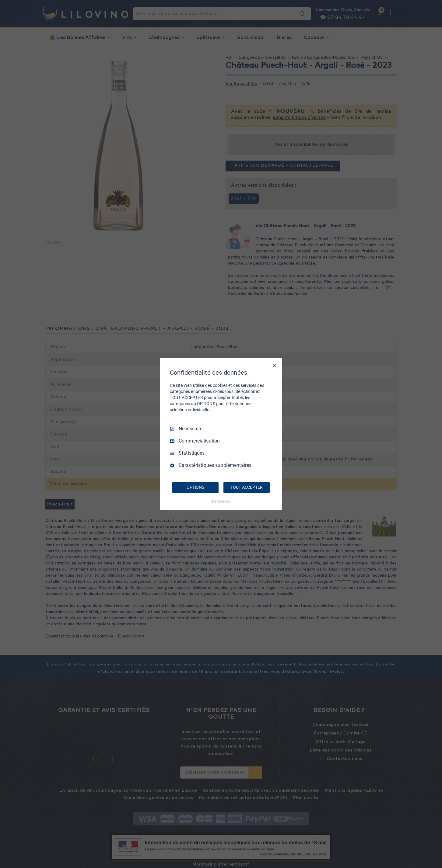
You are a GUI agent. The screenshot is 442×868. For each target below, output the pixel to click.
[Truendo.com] (221, 502)
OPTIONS (195, 487)
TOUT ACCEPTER (246, 487)
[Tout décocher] (274, 366)
